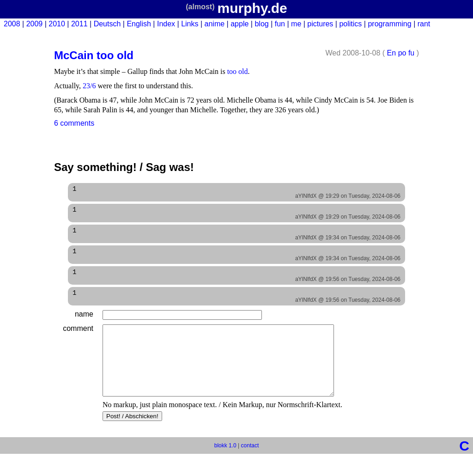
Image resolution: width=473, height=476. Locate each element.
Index (166, 24)
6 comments (74, 123)
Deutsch (107, 24)
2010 (57, 24)
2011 (79, 24)
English (139, 24)
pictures (320, 24)
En (392, 53)
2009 (35, 24)
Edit (385, 123)
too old (238, 71)
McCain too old (94, 55)
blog (261, 24)
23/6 (89, 86)
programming (389, 24)
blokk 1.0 (225, 468)
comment (78, 337)
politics (350, 24)
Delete (408, 123)
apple (240, 24)
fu (411, 53)
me (296, 24)
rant (424, 24)
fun (280, 24)
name (84, 322)
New (462, 24)
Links (190, 24)
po (402, 53)
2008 (12, 24)
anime (215, 24)
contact (250, 468)
